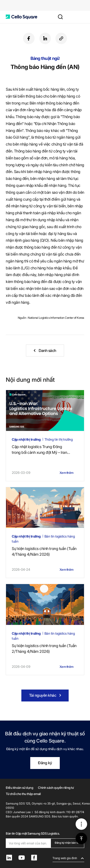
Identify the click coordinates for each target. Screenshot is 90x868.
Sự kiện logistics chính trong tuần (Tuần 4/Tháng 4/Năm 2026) (44, 551)
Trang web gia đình (65, 858)
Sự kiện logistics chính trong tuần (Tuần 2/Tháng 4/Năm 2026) (44, 648)
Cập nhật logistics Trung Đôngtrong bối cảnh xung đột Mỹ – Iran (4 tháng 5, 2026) (41, 450)
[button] (21, 17)
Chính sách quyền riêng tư (56, 788)
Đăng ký (45, 763)
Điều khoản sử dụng (19, 788)
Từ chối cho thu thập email (23, 794)
